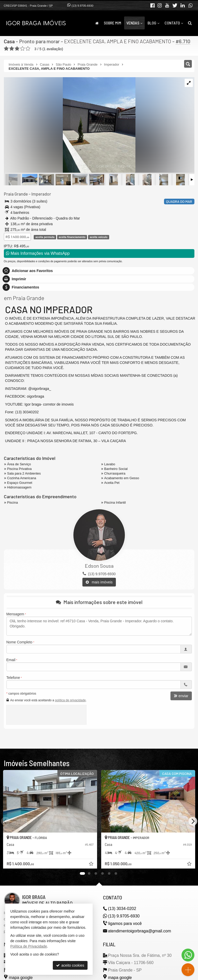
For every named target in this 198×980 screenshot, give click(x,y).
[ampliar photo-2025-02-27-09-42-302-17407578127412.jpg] (70, 125)
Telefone (13, 678)
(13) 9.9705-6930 (82, 6)
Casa (9, 41)
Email (11, 660)
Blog (153, 23)
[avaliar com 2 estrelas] (12, 49)
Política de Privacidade (29, 946)
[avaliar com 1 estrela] (6, 49)
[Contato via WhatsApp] (188, 955)
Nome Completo (19, 642)
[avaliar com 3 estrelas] (17, 49)
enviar (181, 696)
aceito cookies (70, 965)
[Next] (193, 821)
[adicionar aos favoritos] (92, 864)
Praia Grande (16, 194)
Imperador (41, 194)
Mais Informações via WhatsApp (38, 253)
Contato (174, 23)
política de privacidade (70, 700)
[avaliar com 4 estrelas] (23, 49)
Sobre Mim (113, 23)
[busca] (190, 23)
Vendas (134, 23)
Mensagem (15, 614)
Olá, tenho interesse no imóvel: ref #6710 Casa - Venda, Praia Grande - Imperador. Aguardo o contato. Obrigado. (99, 626)
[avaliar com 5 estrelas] (28, 49)
